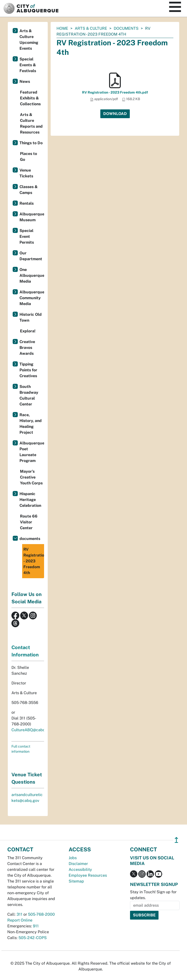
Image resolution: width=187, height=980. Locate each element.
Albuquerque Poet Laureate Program (32, 452)
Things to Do (31, 143)
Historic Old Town (31, 317)
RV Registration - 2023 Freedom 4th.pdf (115, 92)
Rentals (27, 203)
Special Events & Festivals (28, 65)
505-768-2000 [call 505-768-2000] (41, 914)
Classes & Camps (29, 190)
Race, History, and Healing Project (31, 424)
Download (115, 114)
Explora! (28, 331)
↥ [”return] (176, 840)
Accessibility (80, 870)
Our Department (31, 256)
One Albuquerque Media (32, 275)
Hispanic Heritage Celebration (30, 500)
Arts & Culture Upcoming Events (29, 40)
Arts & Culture (91, 28)
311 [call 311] (19, 914)
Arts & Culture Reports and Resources (31, 123)
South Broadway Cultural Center (29, 395)
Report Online (20, 920)
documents (126, 28)
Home (62, 28)
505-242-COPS (33, 938)
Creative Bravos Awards (27, 348)
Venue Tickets (26, 173)
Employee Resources (88, 875)
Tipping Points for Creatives (28, 370)
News (25, 82)
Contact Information (25, 651)
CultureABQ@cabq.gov (32, 730)
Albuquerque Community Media (32, 298)
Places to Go (28, 157)
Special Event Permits (27, 236)
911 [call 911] (36, 926)
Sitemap (76, 881)
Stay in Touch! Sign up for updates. (153, 895)
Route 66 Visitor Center (29, 522)
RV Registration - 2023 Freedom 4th (34, 561)
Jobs (73, 858)
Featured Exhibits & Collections (30, 98)
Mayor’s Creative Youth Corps (31, 477)
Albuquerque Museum (32, 217)
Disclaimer (78, 864)
